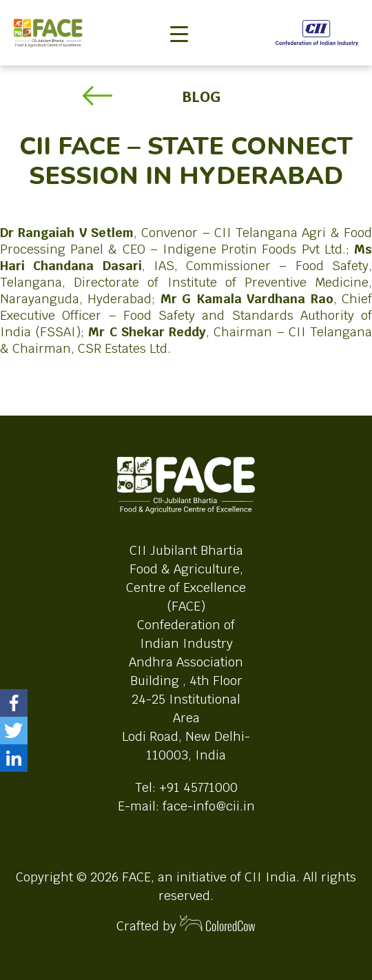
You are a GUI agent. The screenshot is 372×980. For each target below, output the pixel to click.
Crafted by (186, 925)
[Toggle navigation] (179, 11)
